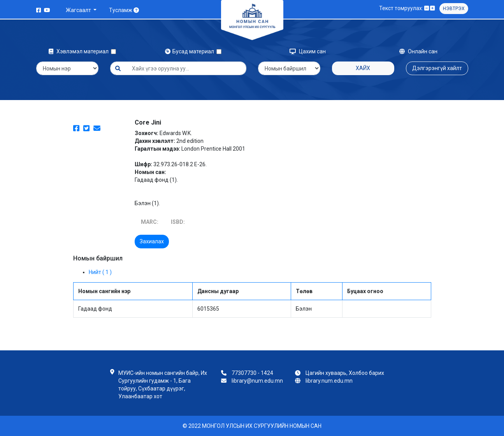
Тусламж (124, 10)
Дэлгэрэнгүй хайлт (437, 68)
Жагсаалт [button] (79, 10)
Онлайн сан (418, 51)
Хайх (363, 68)
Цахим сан (308, 51)
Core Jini (148, 122)
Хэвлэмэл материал (80, 51)
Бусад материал (191, 51)
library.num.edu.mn (329, 381)
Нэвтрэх (454, 9)
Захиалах (152, 241)
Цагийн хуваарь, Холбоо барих (345, 373)
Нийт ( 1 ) (100, 272)
